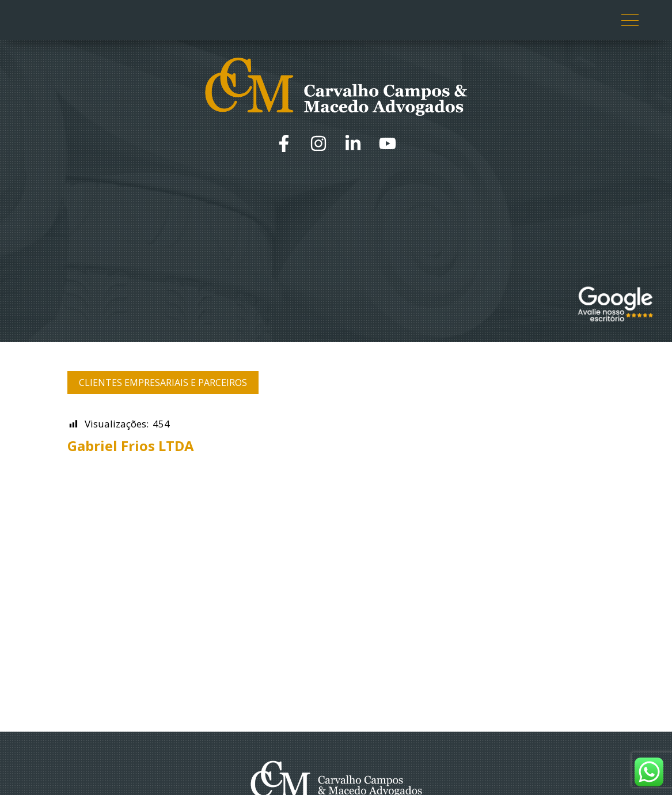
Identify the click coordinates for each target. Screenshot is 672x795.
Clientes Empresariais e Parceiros (163, 383)
